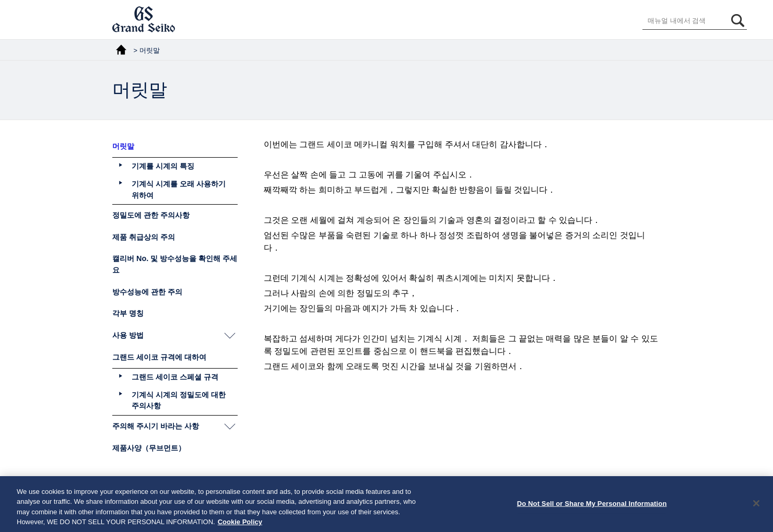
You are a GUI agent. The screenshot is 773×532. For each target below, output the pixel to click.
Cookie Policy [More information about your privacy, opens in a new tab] (240, 525)
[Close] (756, 506)
